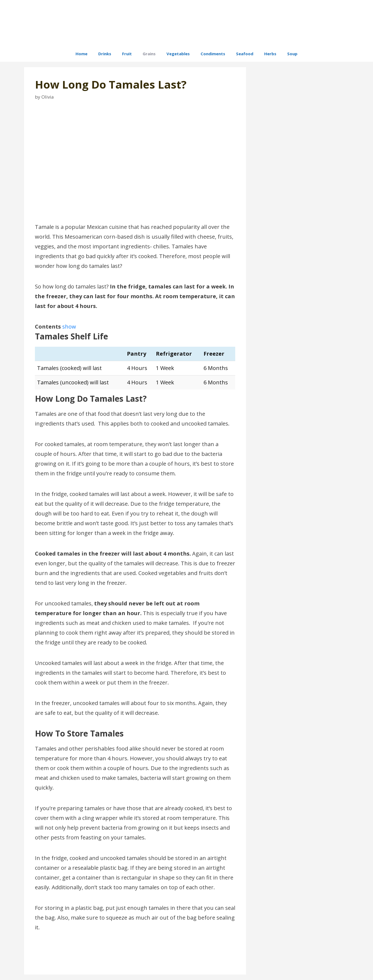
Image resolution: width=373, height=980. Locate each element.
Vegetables (178, 54)
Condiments (213, 54)
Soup (292, 54)
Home (81, 54)
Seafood (245, 54)
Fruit (127, 54)
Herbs (270, 54)
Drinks (105, 54)
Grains (149, 54)
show (69, 327)
